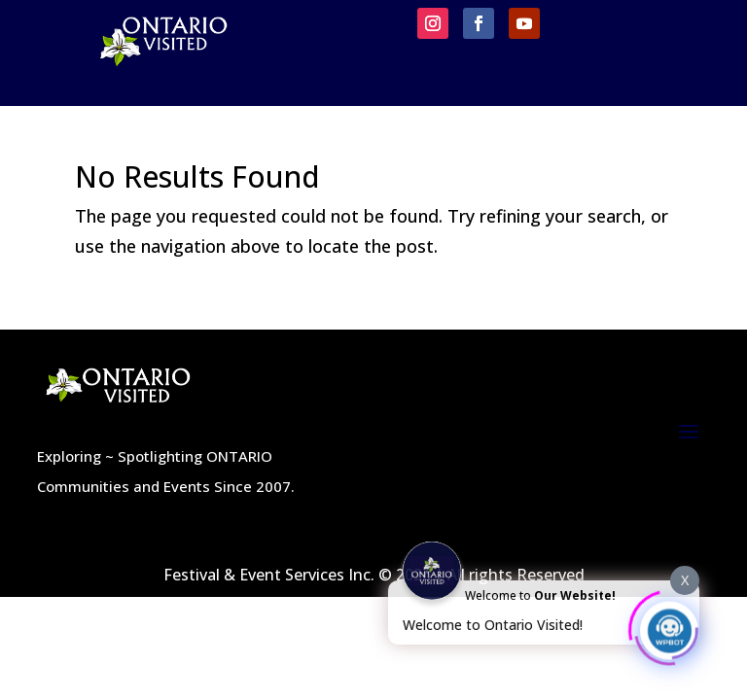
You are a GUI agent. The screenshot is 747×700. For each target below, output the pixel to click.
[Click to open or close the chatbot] (669, 627)
